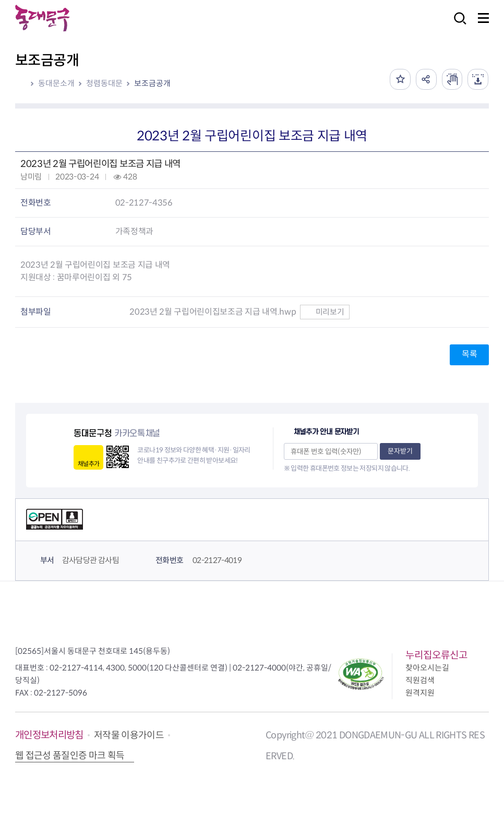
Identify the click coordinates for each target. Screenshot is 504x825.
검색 (457, 25)
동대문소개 (56, 83)
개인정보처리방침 (49, 735)
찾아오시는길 (427, 668)
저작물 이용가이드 (129, 735)
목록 (469, 354)
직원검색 (420, 680)
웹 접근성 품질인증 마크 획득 (70, 756)
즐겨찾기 (400, 79)
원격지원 (420, 693)
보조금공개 (152, 83)
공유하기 (426, 79)
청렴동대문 (104, 83)
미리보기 (325, 312)
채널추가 (88, 464)
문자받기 (400, 451)
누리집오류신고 (436, 655)
